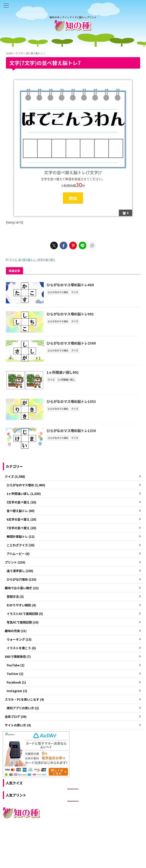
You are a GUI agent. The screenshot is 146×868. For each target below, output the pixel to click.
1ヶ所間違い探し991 (63, 373)
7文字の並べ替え (46, 260)
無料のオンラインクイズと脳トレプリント (73, 843)
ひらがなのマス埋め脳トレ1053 (71, 402)
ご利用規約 (59, 835)
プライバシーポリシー (81, 835)
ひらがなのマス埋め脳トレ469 (70, 285)
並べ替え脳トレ (27, 260)
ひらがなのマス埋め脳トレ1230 (71, 431)
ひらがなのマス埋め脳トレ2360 (71, 343)
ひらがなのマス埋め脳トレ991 (70, 314)
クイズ (13, 260)
